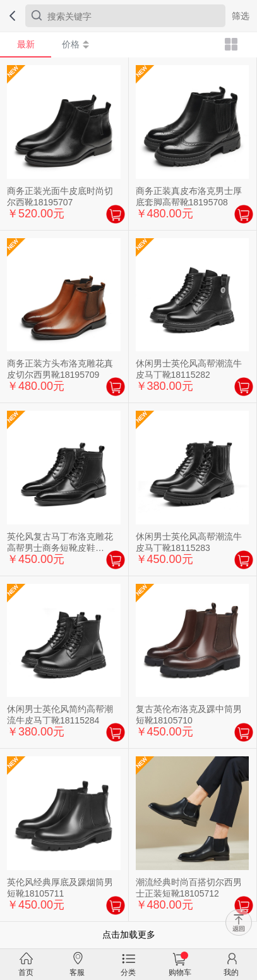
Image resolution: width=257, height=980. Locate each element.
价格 (75, 44)
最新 (26, 44)
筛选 (241, 16)
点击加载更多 (129, 935)
